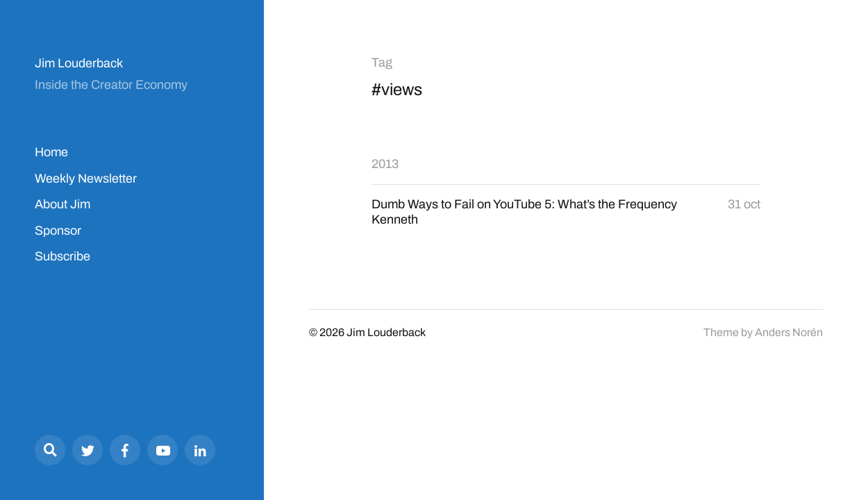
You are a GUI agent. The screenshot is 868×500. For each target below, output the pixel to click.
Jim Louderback (79, 63)
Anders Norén (789, 332)
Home (51, 152)
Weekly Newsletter (86, 178)
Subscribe (62, 256)
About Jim (62, 204)
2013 (385, 164)
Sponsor (58, 231)
